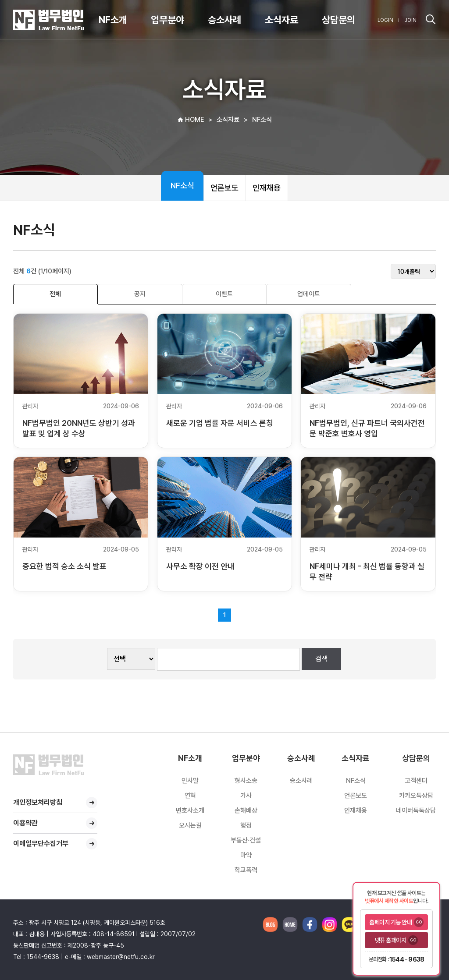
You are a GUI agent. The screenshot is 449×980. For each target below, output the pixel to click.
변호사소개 (190, 810)
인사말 (190, 781)
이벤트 (224, 294)
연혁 (190, 796)
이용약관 (55, 823)
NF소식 (182, 186)
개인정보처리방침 (55, 803)
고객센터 (416, 781)
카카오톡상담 (416, 796)
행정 (246, 825)
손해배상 (246, 810)
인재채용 (267, 188)
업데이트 (309, 294)
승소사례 (301, 781)
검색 (321, 659)
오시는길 (190, 825)
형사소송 (246, 781)
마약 (246, 855)
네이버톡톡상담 (416, 810)
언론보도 (224, 188)
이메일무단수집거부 (55, 844)
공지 (140, 294)
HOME (191, 120)
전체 (55, 294)
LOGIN (385, 20)
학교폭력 (246, 870)
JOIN (410, 20)
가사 (246, 796)
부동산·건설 (246, 840)
